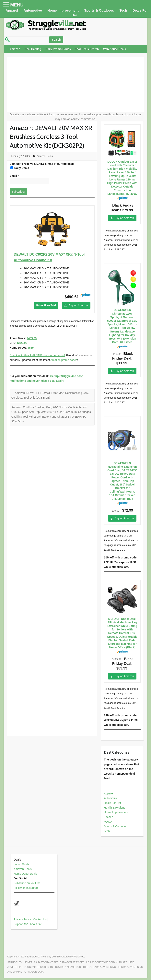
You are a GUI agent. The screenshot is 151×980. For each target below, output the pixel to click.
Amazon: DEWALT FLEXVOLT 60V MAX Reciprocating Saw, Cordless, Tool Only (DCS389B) (50, 395)
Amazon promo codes (64, 360)
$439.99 (32, 338)
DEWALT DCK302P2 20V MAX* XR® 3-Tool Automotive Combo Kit (49, 257)
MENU (17, 5)
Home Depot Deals (25, 874)
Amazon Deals (23, 869)
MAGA (108, 822)
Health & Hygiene (115, 808)
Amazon (15, 49)
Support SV (21, 924)
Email (14, 176)
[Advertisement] (75, 85)
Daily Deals (20, 168)
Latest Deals (21, 864)
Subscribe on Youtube (27, 883)
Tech (123, 10)
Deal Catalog (33, 49)
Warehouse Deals (114, 49)
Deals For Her (113, 803)
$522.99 (22, 343)
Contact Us (40, 919)
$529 (31, 348)
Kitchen (109, 817)
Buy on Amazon (78, 305)
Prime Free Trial (46, 305)
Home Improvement (63, 10)
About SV (36, 924)
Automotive (33, 10)
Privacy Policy (22, 919)
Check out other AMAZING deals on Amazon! (37, 355)
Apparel (12, 10)
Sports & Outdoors (99, 10)
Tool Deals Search (87, 49)
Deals (50, 156)
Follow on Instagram (26, 888)
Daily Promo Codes (58, 49)
